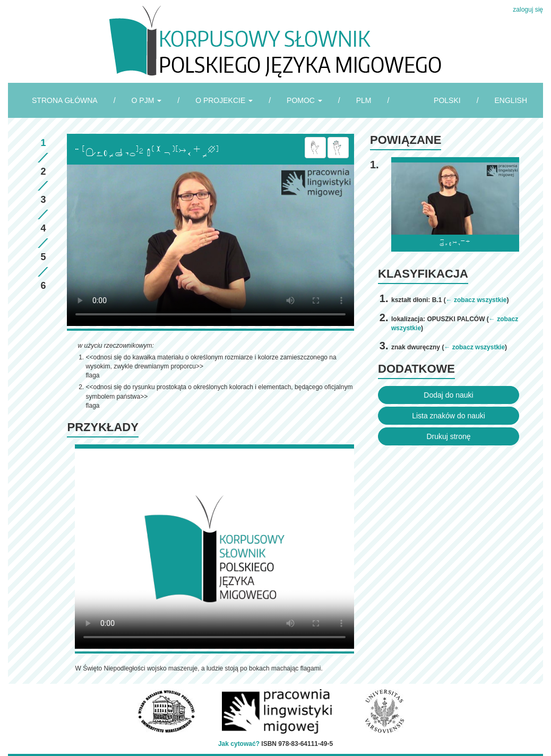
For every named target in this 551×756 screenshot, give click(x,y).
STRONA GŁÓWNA (65, 100)
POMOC (304, 100)
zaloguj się (528, 10)
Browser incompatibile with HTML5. (210, 245)
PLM (364, 100)
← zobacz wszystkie (476, 300)
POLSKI (447, 100)
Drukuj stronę (448, 436)
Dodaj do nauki (448, 395)
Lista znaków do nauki (449, 416)
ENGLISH (511, 100)
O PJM (147, 100)
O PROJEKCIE (224, 100)
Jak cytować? (239, 744)
